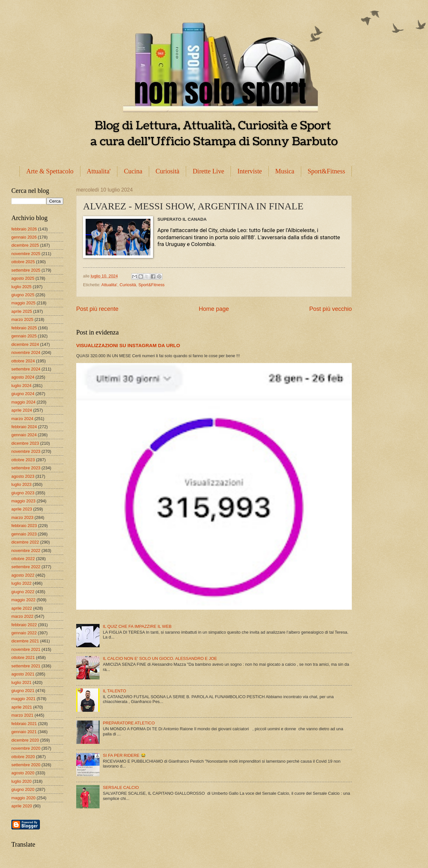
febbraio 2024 (24, 427)
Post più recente (97, 309)
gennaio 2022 (24, 633)
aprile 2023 (22, 509)
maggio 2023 (23, 501)
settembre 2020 (26, 765)
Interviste (250, 171)
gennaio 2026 (24, 237)
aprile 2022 (22, 608)
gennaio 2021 (24, 732)
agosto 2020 (23, 773)
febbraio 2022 (24, 625)
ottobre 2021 (23, 657)
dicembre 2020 (25, 740)
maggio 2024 (23, 402)
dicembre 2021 (25, 641)
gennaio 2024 (24, 435)
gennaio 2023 (24, 534)
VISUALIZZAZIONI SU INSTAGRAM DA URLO (128, 345)
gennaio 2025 (24, 336)
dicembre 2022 (25, 542)
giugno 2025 (23, 295)
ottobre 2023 (23, 460)
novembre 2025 (26, 254)
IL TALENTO (114, 691)
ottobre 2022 (23, 559)
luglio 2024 (21, 386)
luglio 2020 (21, 781)
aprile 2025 (22, 311)
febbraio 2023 (24, 526)
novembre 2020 (26, 748)
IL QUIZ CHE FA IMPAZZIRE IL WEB (137, 626)
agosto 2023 (23, 476)
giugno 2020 (23, 789)
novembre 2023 (26, 451)
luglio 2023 (21, 484)
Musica (285, 171)
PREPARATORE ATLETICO (129, 723)
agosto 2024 (23, 377)
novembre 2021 (26, 649)
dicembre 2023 (25, 443)
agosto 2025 (23, 278)
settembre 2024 (26, 369)
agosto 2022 (23, 575)
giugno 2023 (23, 493)
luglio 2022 (21, 583)
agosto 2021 (23, 674)
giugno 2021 (23, 691)
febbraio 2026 (24, 229)
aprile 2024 (22, 410)
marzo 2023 (22, 517)
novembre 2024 (26, 352)
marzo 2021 (22, 715)
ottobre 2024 (23, 361)
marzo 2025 (22, 319)
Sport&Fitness (327, 171)
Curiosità (167, 171)
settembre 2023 (26, 468)
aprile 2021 (22, 707)
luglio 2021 (21, 682)
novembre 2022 (26, 551)
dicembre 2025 (25, 245)
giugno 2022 (23, 592)
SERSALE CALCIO (121, 787)
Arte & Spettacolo (50, 171)
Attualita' (99, 171)
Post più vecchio (331, 309)
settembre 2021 (26, 666)
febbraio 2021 (24, 724)
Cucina (133, 171)
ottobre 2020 (23, 757)
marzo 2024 (22, 419)
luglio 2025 (21, 287)
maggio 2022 (23, 600)
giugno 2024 (23, 394)
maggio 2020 (23, 798)
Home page (214, 309)
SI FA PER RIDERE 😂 (124, 755)
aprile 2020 (22, 806)
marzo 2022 (22, 616)
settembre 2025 (26, 270)
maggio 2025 (23, 303)
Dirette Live (208, 171)
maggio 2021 (23, 699)
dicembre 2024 (25, 344)
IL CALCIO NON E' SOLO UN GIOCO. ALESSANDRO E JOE (160, 658)
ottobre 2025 (23, 262)
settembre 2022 (26, 567)
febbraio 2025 (24, 328)
